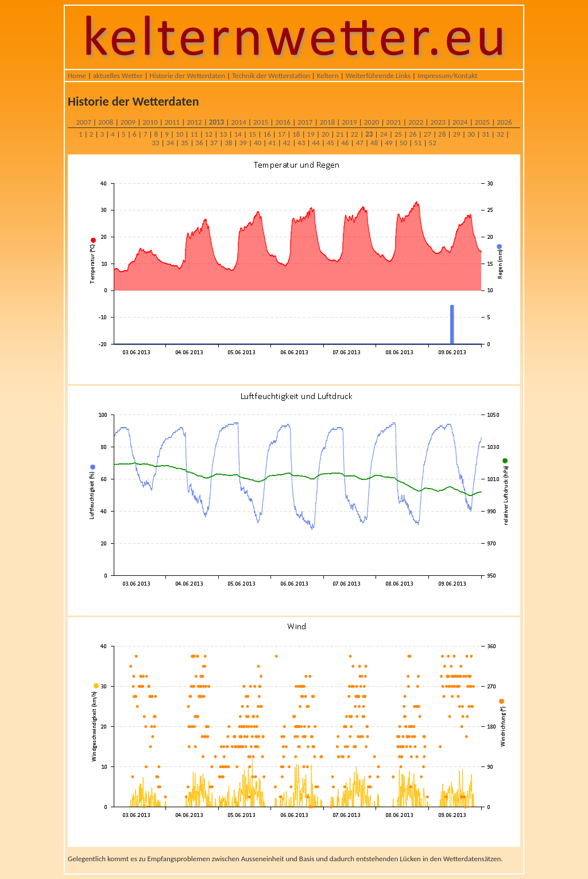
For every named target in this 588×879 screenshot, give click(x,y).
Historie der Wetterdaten (187, 75)
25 (398, 134)
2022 (416, 122)
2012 (194, 122)
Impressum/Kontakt (447, 75)
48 (374, 143)
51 (418, 143)
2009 (128, 122)
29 (456, 134)
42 (287, 143)
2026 (504, 122)
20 (325, 134)
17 (282, 134)
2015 (261, 122)
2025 (482, 122)
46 (345, 143)
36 (199, 143)
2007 (83, 122)
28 (442, 134)
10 (179, 134)
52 (433, 143)
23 (369, 134)
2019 (349, 122)
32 (500, 134)
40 (258, 143)
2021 (393, 122)
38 (228, 143)
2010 (150, 122)
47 (360, 143)
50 (403, 143)
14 (238, 134)
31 (486, 134)
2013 (216, 122)
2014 (238, 122)
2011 (172, 122)
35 (185, 143)
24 (384, 134)
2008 (106, 122)
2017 (305, 122)
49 (388, 143)
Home (77, 75)
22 (355, 134)
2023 (438, 122)
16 (267, 134)
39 (243, 143)
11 (194, 134)
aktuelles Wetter (118, 75)
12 (209, 134)
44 (316, 143)
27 (428, 134)
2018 (327, 122)
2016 (283, 122)
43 (301, 143)
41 (272, 143)
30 (471, 134)
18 (296, 134)
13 (223, 134)
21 (340, 134)
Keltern (328, 75)
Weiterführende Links (378, 75)
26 (413, 134)
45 (330, 143)
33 (155, 143)
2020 (372, 122)
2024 (460, 122)
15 (252, 134)
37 (214, 143)
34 (170, 143)
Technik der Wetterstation (271, 75)
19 (311, 134)
